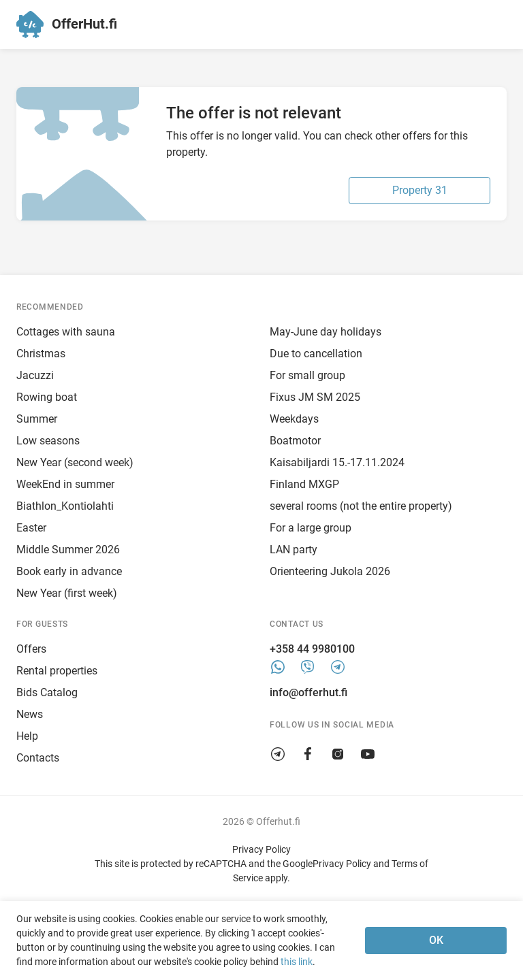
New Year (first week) (67, 593)
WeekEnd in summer (65, 484)
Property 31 (420, 190)
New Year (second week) (75, 462)
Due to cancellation (316, 354)
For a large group (311, 528)
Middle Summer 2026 (68, 550)
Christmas (41, 354)
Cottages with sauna (66, 332)
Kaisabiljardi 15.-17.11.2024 (337, 462)
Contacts (38, 758)
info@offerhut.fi (308, 692)
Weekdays (294, 419)
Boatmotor (295, 441)
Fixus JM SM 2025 (315, 397)
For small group (307, 375)
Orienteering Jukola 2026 (330, 571)
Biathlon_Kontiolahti (65, 506)
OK (436, 940)
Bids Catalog (47, 692)
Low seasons (48, 441)
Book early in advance (69, 571)
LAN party (294, 550)
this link (297, 962)
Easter (31, 528)
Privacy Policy (261, 849)
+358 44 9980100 (312, 649)
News (30, 714)
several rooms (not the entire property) (361, 506)
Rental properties (57, 671)
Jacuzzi (35, 375)
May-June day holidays (326, 332)
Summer (37, 419)
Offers (31, 649)
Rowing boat (47, 397)
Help (27, 736)
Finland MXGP (304, 484)
